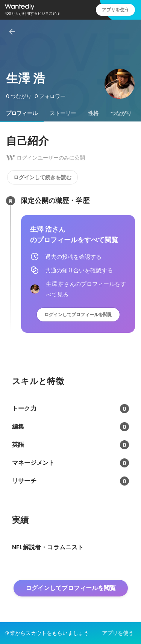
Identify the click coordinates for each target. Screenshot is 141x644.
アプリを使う (115, 10)
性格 (93, 113)
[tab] (22, 113)
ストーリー (63, 113)
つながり (121, 113)
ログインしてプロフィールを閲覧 (78, 314)
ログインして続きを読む (42, 177)
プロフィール (22, 113)
